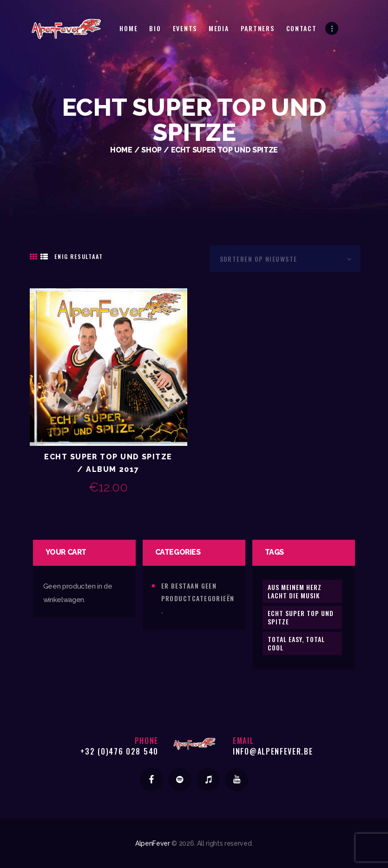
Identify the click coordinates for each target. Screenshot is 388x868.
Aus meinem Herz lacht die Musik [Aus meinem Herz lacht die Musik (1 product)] (295, 591)
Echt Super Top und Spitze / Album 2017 (108, 463)
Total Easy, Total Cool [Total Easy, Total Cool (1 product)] (296, 643)
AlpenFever (153, 843)
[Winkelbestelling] (285, 259)
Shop (151, 150)
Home (121, 150)
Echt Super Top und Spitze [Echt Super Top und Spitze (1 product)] (301, 617)
